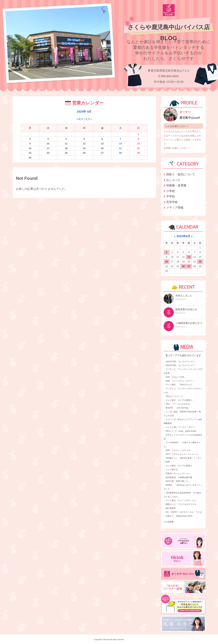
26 (183, 266)
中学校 (170, 196)
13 (189, 257)
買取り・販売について (181, 174)
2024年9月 (183, 236)
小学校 (170, 191)
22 (200, 262)
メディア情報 (175, 208)
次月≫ (89, 119)
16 (167, 262)
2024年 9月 (84, 112)
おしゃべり (173, 180)
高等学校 (172, 202)
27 (189, 266)
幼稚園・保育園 (176, 185)
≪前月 (80, 119)
